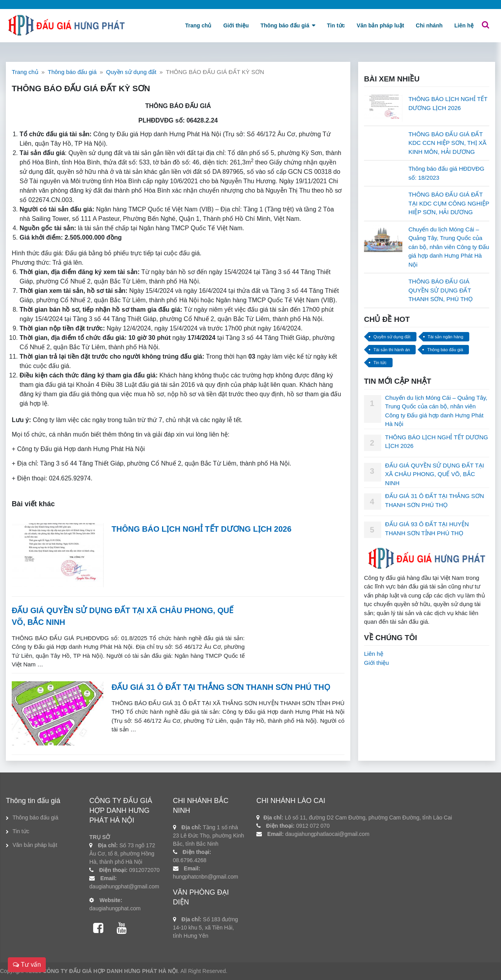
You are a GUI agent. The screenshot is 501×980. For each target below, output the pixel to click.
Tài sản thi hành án (392, 350)
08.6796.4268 (190, 860)
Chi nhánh (429, 25)
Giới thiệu (236, 25)
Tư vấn (27, 965)
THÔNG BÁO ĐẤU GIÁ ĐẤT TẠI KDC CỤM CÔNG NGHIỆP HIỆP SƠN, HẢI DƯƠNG (449, 203)
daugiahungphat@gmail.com (124, 886)
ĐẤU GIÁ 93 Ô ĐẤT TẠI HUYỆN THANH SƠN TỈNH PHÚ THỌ (427, 529)
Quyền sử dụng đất (131, 72)
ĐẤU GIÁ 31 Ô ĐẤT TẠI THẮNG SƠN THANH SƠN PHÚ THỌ (221, 687)
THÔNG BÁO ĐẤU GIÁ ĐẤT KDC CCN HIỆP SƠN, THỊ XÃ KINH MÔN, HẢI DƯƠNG (447, 143)
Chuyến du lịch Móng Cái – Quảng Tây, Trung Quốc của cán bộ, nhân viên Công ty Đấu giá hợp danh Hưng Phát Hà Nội (449, 247)
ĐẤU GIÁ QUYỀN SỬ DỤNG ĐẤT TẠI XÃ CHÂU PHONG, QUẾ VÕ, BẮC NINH (435, 474)
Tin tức (336, 25)
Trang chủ (198, 25)
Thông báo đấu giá (285, 25)
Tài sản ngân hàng (446, 337)
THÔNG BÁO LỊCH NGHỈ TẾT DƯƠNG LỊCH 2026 (202, 529)
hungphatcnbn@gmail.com (206, 877)
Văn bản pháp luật (380, 25)
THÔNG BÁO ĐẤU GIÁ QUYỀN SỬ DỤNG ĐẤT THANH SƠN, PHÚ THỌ (441, 290)
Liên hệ (464, 25)
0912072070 (144, 870)
